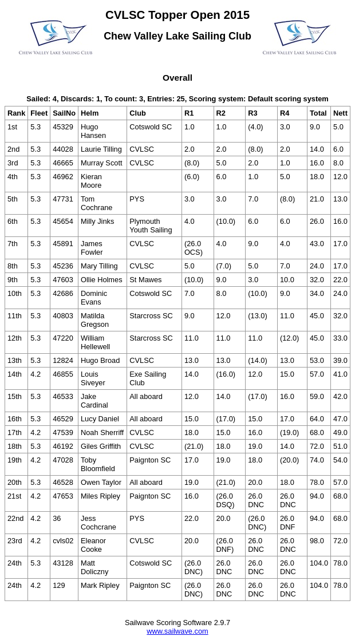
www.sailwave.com (177, 631)
